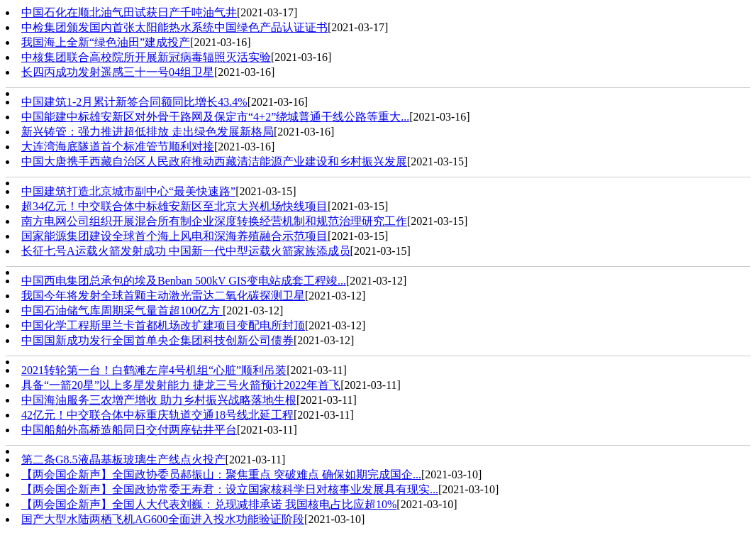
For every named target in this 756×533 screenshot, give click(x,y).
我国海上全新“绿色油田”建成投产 (106, 42)
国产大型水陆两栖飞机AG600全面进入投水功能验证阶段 (163, 519)
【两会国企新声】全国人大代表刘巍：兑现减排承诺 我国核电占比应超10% (209, 504)
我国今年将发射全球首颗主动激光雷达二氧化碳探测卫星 (163, 296)
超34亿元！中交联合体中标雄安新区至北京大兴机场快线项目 (174, 206)
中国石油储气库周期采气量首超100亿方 (122, 311)
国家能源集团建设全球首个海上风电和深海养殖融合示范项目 (174, 236)
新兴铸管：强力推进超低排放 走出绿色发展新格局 (148, 132)
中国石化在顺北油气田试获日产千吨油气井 (129, 12)
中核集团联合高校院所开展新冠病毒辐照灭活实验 (146, 57)
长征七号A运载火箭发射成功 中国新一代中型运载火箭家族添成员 (186, 251)
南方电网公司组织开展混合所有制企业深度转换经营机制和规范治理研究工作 (214, 221)
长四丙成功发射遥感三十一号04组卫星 (118, 72)
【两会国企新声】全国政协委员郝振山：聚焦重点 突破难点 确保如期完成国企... (221, 474)
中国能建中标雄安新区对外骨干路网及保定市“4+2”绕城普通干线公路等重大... (215, 117)
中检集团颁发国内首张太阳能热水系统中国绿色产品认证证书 (174, 27)
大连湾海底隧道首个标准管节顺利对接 (118, 147)
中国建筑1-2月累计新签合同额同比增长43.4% (134, 102)
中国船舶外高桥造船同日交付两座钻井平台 (129, 430)
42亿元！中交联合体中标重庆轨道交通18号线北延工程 (157, 415)
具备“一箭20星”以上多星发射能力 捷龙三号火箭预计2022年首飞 (181, 385)
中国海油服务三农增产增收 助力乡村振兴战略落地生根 (159, 400)
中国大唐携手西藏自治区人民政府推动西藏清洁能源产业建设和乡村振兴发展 (214, 161)
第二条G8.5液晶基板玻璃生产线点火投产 (123, 460)
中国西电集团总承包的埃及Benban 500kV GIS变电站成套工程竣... (184, 281)
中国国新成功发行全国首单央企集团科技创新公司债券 (157, 340)
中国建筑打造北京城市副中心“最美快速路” (128, 191)
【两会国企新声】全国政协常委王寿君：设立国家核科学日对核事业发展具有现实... (230, 489)
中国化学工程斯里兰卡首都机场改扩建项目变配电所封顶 (163, 325)
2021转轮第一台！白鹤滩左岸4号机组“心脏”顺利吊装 (154, 370)
